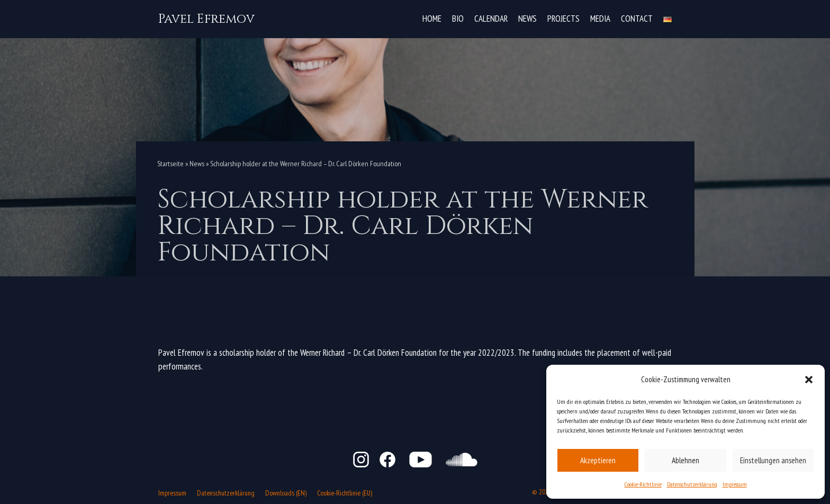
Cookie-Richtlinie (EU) (345, 493)
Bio (458, 19)
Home (432, 19)
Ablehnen (685, 460)
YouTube (421, 460)
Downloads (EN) (286, 493)
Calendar (491, 19)
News (527, 19)
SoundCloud (462, 460)
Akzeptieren (598, 460)
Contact (637, 19)
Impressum (735, 484)
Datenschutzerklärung (692, 484)
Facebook (387, 460)
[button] (809, 380)
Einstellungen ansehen (773, 460)
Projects (563, 19)
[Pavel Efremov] (206, 19)
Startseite (170, 164)
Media (600, 19)
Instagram (361, 460)
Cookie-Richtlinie (643, 484)
